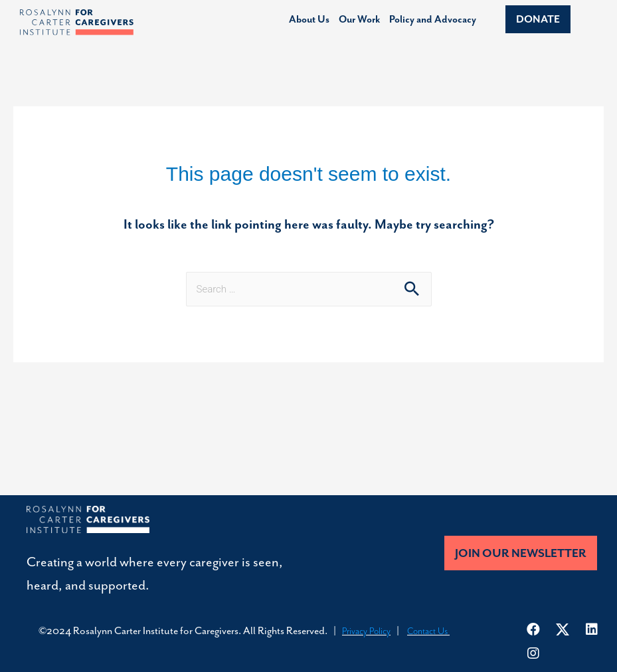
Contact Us (428, 631)
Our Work (359, 20)
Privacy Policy (366, 631)
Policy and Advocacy (433, 20)
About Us (309, 20)
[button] (538, 19)
